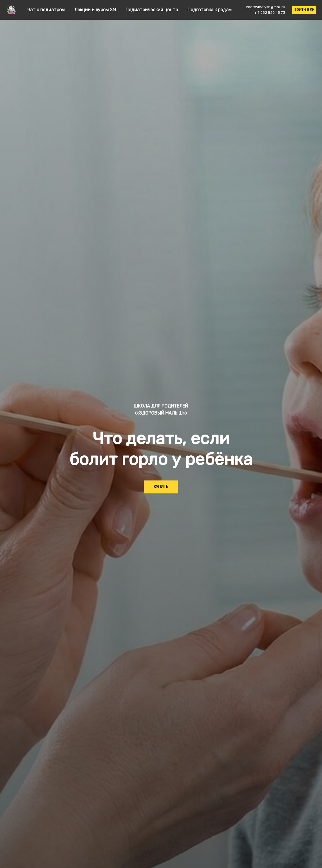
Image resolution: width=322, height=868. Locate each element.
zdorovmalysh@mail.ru (266, 7)
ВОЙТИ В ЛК (304, 10)
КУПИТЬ (161, 487)
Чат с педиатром (47, 10)
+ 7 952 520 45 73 (270, 13)
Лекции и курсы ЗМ (96, 10)
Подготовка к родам (210, 10)
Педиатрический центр (152, 10)
